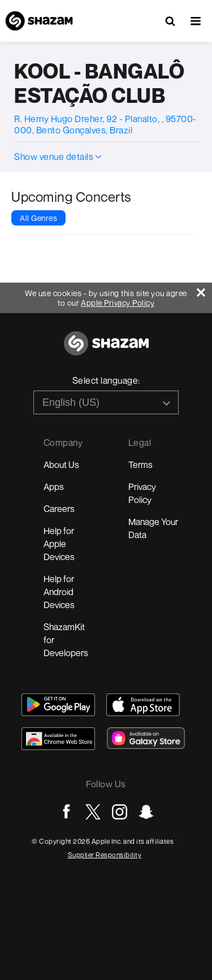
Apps (54, 487)
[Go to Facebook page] (66, 812)
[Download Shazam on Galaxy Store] (146, 738)
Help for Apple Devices (59, 544)
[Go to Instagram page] (120, 812)
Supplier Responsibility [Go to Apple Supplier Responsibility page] (105, 855)
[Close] (204, 290)
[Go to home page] (106, 350)
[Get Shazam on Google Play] (58, 705)
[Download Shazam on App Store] (143, 705)
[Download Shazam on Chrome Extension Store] (58, 739)
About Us (61, 465)
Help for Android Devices (59, 592)
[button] (196, 21)
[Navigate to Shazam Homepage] (39, 21)
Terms (140, 465)
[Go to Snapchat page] (146, 812)
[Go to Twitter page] (93, 812)
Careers (59, 509)
